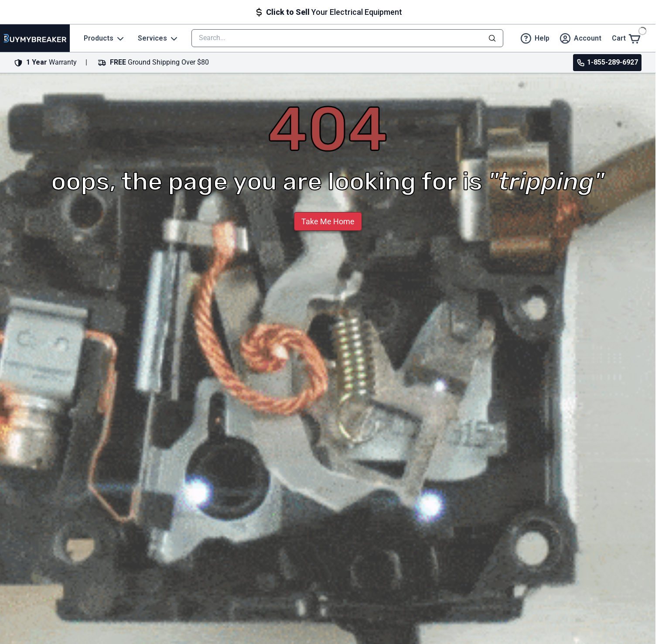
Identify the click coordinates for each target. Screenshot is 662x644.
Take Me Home (328, 221)
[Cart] (627, 38)
